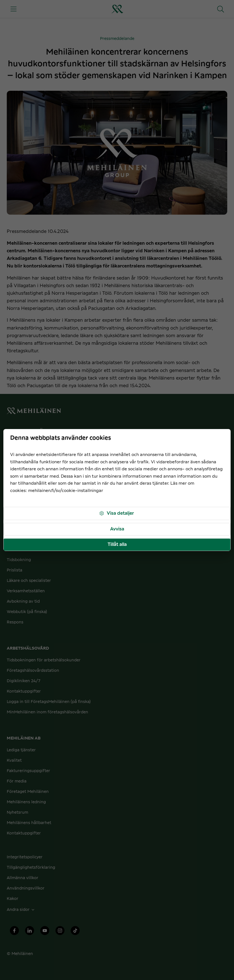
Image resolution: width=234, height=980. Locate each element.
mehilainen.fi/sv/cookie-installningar (66, 491)
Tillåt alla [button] (117, 545)
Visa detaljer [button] (116, 513)
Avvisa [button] (117, 529)
